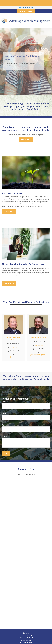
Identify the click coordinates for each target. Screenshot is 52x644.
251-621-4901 (15, 347)
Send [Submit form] (6, 453)
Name (4, 402)
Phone (4, 425)
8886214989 (29, 638)
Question (5, 437)
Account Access (26, 11)
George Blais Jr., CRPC (39, 337)
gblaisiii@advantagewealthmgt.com (13, 357)
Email (4, 413)
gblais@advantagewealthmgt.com (39, 355)
